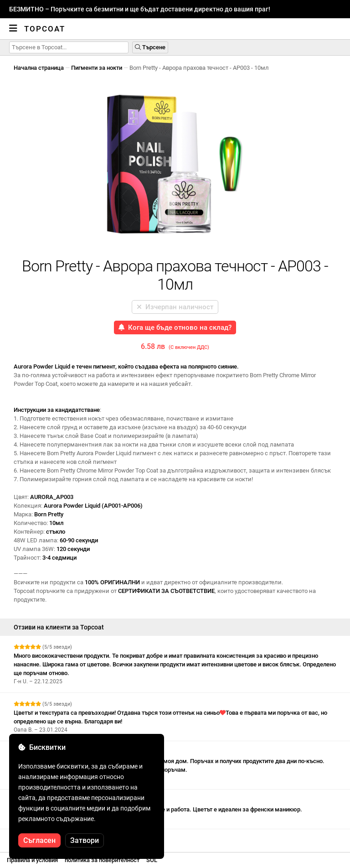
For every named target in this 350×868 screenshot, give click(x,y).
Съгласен (39, 840)
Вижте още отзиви (42, 837)
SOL (152, 860)
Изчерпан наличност (175, 307)
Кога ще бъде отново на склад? (175, 327)
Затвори (85, 840)
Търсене (150, 47)
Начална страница (39, 68)
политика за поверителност (102, 860)
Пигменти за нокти (97, 68)
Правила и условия (32, 860)
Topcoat (45, 29)
